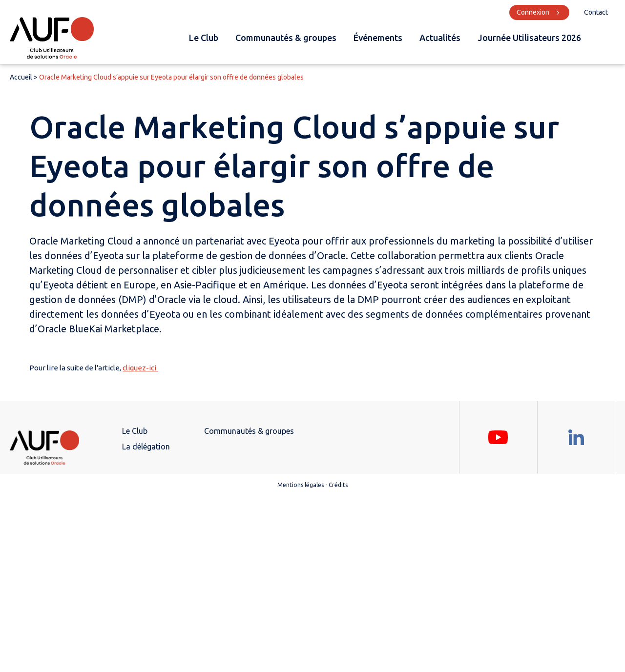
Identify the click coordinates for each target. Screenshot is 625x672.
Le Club (204, 38)
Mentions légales (301, 485)
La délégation (146, 447)
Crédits (338, 485)
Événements (378, 38)
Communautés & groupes (286, 38)
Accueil (21, 77)
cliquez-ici (140, 368)
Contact (596, 12)
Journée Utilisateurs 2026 (529, 38)
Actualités (440, 38)
